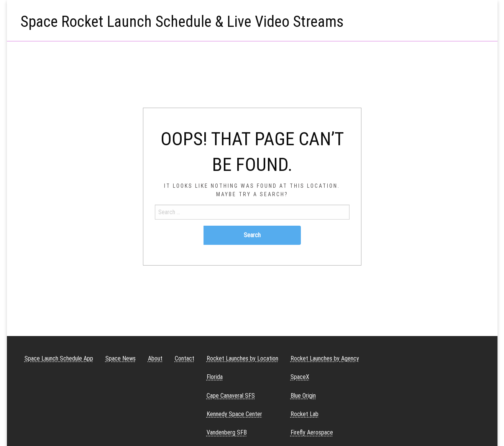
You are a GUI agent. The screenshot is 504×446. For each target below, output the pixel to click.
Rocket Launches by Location (242, 358)
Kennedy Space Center (234, 414)
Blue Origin (303, 396)
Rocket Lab (305, 414)
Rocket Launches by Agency (325, 358)
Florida (215, 377)
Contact (185, 358)
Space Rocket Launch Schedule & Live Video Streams (182, 22)
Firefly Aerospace (312, 432)
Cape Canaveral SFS (231, 396)
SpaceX (300, 377)
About (155, 358)
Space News (121, 358)
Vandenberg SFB (227, 432)
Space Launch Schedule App (59, 358)
